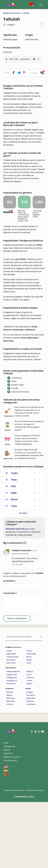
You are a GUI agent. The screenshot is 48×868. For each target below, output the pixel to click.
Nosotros (8, 819)
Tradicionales (12, 723)
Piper (14, 559)
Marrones (11, 764)
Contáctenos (10, 826)
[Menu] (41, 5)
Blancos (10, 758)
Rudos (29, 726)
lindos (7, 507)
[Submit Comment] (17, 684)
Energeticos (12, 747)
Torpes (29, 747)
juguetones (8, 521)
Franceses (31, 770)
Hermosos (11, 729)
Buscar (7, 816)
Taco (14, 572)
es (6, 836)
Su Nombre (10, 647)
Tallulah (26, 13)
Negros (9, 761)
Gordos (10, 770)
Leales (29, 750)
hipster (8, 493)
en (6, 833)
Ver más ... (24, 579)
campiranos (8, 478)
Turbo (14, 539)
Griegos (30, 758)
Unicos (29, 717)
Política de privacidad (14, 856)
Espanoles (31, 764)
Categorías (9, 812)
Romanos (31, 761)
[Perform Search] (41, 703)
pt (6, 840)
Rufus (14, 565)
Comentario (10, 659)
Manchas (10, 767)
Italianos (30, 767)
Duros (29, 740)
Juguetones (12, 740)
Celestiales (31, 720)
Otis (13, 552)
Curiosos (30, 744)
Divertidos (11, 726)
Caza (29, 729)
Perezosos (11, 750)
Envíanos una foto (15, 595)
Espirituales (11, 720)
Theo (14, 546)
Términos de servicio (35, 856)
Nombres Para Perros (12, 13)
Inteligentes (12, 744)
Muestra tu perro (12, 823)
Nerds (29, 723)
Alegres (30, 737)
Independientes (13, 737)
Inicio (6, 809)
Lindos (9, 717)
